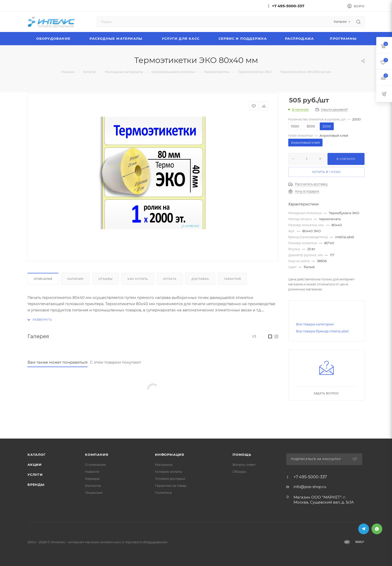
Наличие (75, 279)
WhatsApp (377, 529)
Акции (35, 465)
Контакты (93, 486)
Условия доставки (170, 479)
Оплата (170, 279)
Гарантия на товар (171, 486)
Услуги (35, 475)
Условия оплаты (168, 472)
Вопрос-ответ (244, 465)
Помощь (242, 455)
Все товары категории (315, 324)
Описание (43, 279)
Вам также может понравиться (57, 362)
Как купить (138, 279)
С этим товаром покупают (115, 362)
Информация (170, 455)
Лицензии (94, 493)
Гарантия (232, 279)
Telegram (364, 529)
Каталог (37, 455)
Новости (92, 472)
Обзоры (239, 472)
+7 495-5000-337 (288, 6)
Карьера (92, 479)
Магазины (164, 465)
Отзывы (106, 279)
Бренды (36, 485)
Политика (163, 493)
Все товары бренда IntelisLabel (322, 331)
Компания (97, 455)
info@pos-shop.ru (310, 487)
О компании (95, 465)
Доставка (200, 279)
